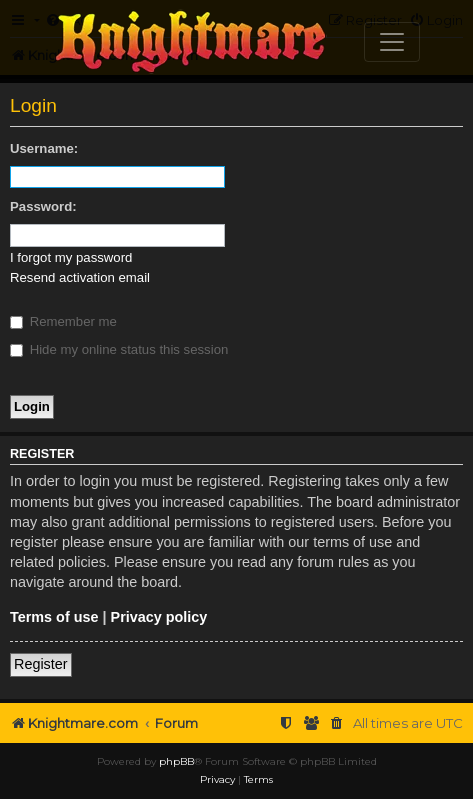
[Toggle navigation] (392, 42)
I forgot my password (71, 257)
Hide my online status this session (119, 349)
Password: (43, 206)
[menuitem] (337, 723)
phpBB (176, 761)
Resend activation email (80, 277)
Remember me (63, 321)
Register (41, 664)
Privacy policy (159, 617)
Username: (44, 148)
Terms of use (54, 617)
